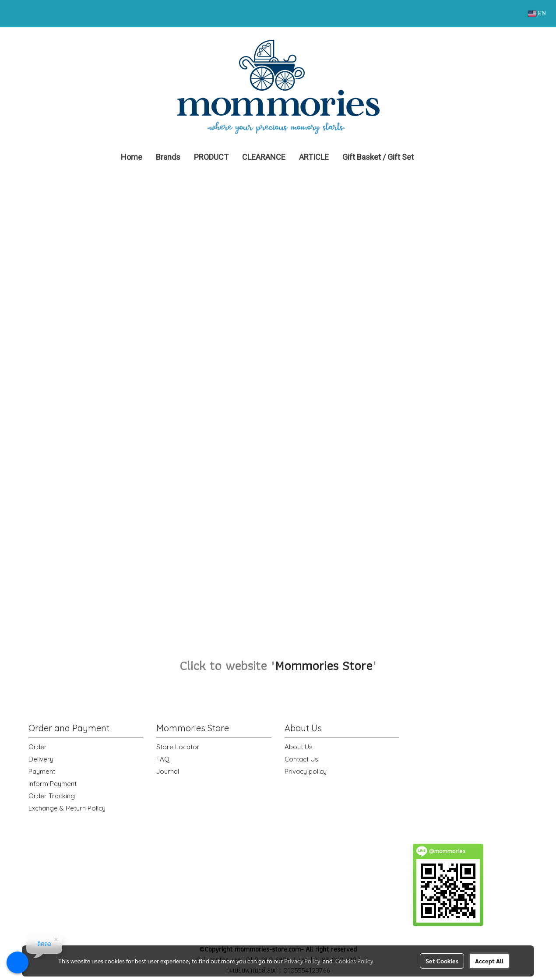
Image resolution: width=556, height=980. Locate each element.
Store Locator (178, 747)
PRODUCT (211, 157)
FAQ (163, 759)
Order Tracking (52, 796)
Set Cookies (442, 961)
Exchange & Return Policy (67, 808)
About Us (299, 747)
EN (537, 13)
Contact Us (301, 759)
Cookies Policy (354, 961)
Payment (42, 771)
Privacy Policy (302, 961)
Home (132, 157)
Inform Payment (53, 784)
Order (38, 747)
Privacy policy (306, 771)
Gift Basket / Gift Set (378, 157)
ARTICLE (314, 157)
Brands (168, 157)
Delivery (41, 759)
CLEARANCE (264, 157)
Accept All (489, 961)
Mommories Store (324, 665)
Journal (168, 771)
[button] (433, 157)
